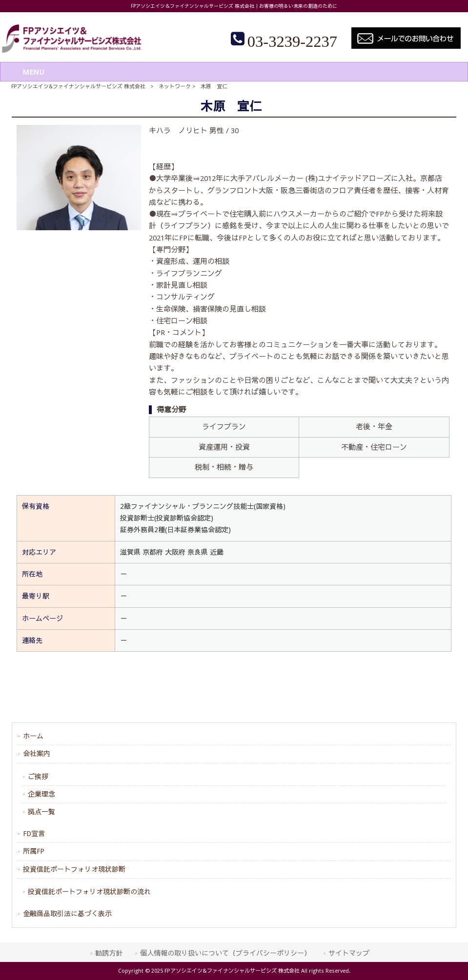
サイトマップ (349, 953)
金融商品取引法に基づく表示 (67, 914)
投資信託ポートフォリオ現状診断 (74, 869)
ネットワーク (175, 87)
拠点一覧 (41, 812)
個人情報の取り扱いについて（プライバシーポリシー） (225, 953)
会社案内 (37, 754)
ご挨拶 (38, 777)
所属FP (34, 851)
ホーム (33, 736)
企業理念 (41, 794)
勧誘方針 (109, 953)
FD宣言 (34, 834)
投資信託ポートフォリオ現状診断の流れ (89, 892)
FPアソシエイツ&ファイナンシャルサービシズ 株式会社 (78, 87)
